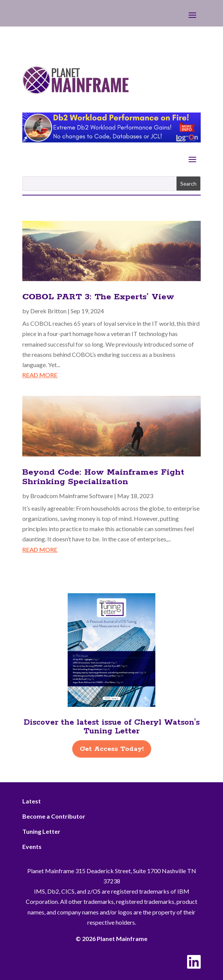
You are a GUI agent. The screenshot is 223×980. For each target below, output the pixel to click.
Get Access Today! (112, 749)
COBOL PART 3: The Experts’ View (98, 297)
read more (40, 375)
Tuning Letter (41, 831)
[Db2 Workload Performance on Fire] (111, 140)
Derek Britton (48, 311)
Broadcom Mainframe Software (72, 496)
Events (32, 846)
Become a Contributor (54, 816)
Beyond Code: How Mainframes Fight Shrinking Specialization (103, 477)
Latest (32, 801)
